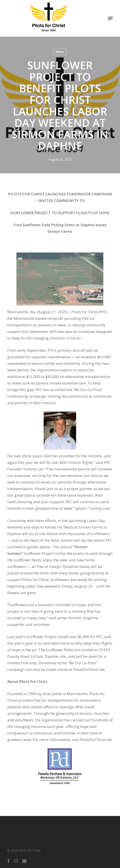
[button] (110, 18)
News (60, 52)
